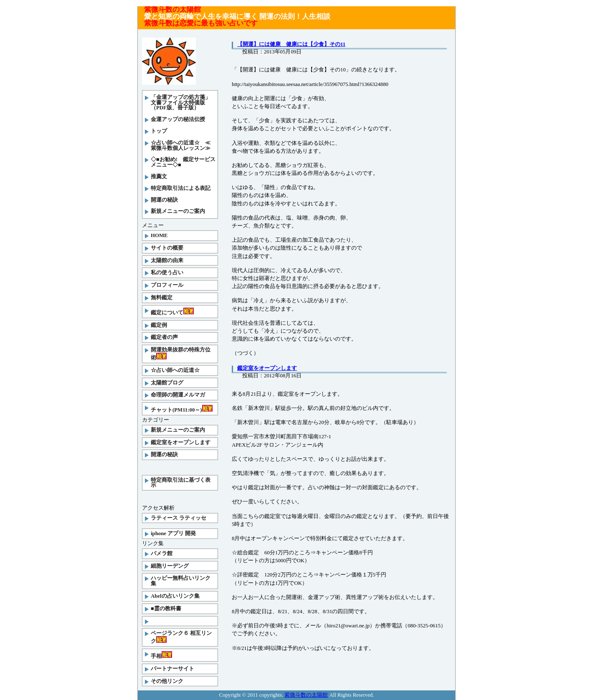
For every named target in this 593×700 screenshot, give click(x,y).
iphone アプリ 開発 (173, 533)
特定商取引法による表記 (181, 188)
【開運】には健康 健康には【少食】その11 (291, 44)
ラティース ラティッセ (179, 518)
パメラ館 (162, 553)
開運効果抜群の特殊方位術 (181, 354)
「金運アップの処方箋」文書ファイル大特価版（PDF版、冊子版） (181, 103)
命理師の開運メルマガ (178, 395)
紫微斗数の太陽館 (306, 695)
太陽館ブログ (167, 383)
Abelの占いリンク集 (175, 596)
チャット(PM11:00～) (182, 409)
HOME (159, 235)
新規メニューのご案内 (178, 211)
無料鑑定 (162, 298)
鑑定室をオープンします (181, 442)
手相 (161, 655)
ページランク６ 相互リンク (181, 637)
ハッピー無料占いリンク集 (181, 581)
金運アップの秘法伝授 (178, 119)
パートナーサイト (172, 669)
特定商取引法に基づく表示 (181, 483)
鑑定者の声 (164, 337)
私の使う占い (167, 273)
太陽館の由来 (167, 260)
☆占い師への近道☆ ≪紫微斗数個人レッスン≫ (181, 145)
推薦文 (159, 177)
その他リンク (167, 681)
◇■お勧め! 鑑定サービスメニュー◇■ (183, 162)
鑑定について (172, 312)
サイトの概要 (167, 248)
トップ (159, 131)
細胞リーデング (170, 566)
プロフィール (167, 285)
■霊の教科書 (166, 609)
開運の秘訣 (164, 200)
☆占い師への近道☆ (175, 370)
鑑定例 (159, 325)
